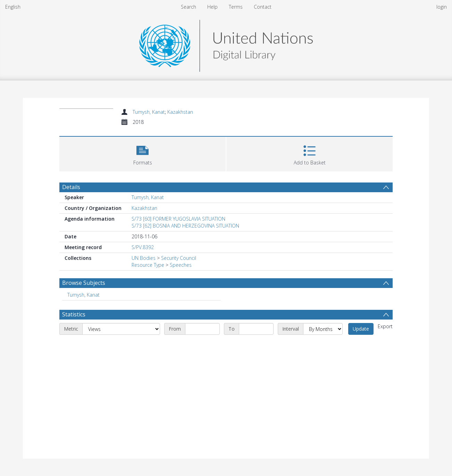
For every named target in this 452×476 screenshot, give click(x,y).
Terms (236, 7)
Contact (263, 7)
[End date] (256, 329)
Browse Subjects (84, 283)
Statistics (74, 314)
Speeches (181, 265)
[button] (143, 153)
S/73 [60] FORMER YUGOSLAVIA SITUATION (178, 219)
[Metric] (121, 329)
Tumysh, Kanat (149, 112)
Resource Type (148, 265)
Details (71, 187)
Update (361, 329)
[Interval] (323, 329)
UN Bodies (144, 258)
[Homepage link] (226, 44)
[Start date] (202, 329)
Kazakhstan (180, 112)
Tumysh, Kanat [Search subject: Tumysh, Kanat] (83, 295)
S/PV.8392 (143, 247)
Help (212, 7)
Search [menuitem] (189, 7)
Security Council (179, 258)
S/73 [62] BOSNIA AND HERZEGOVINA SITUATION (185, 226)
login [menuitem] (442, 7)
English (13, 7)
